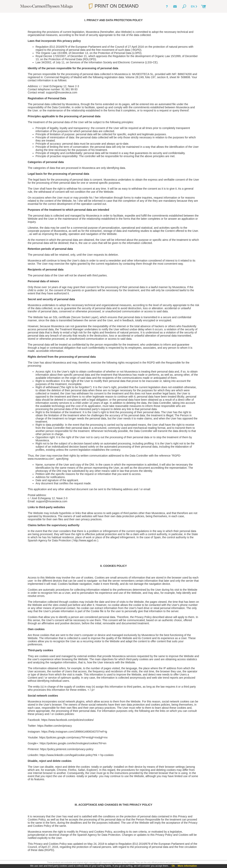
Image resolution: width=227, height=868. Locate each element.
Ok (173, 866)
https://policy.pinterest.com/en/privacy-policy (67, 749)
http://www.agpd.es (85, 540)
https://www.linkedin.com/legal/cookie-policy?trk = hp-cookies (77, 755)
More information (187, 866)
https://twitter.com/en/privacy (55, 726)
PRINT (113, 6)
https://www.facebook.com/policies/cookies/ (67, 720)
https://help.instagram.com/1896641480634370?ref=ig (74, 732)
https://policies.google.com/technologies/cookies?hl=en (73, 743)
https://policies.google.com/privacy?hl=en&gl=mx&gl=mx (73, 737)
